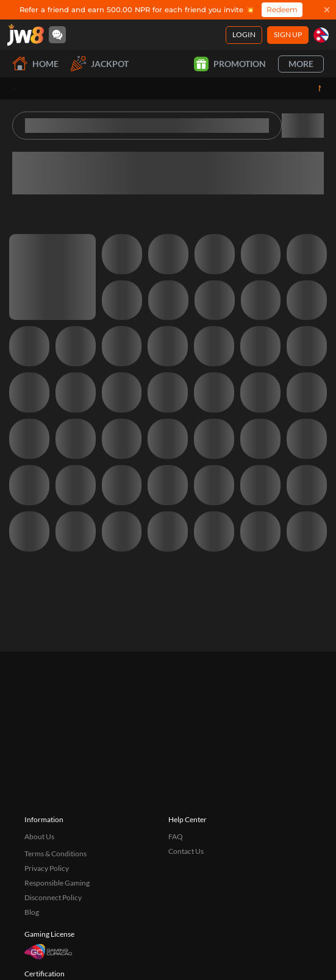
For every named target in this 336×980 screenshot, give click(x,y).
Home (35, 64)
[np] (321, 35)
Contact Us (186, 912)
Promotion (230, 64)
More (301, 64)
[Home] (26, 35)
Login (244, 34)
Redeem (282, 9)
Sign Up (288, 34)
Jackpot (100, 64)
